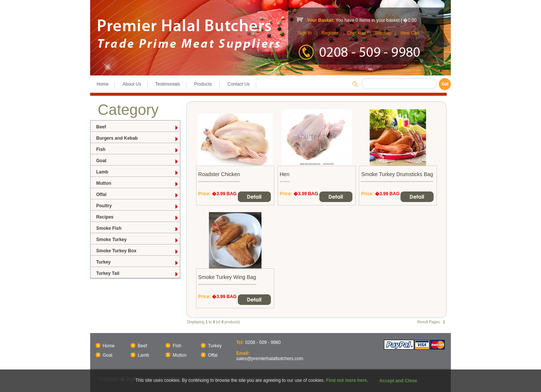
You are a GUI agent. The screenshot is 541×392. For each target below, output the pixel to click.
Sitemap (383, 33)
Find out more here (347, 380)
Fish (138, 150)
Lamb (138, 172)
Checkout (357, 33)
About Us (132, 84)
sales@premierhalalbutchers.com (270, 359)
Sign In (305, 33)
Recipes (138, 217)
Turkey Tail (138, 274)
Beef (138, 127)
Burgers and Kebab (138, 138)
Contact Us (238, 84)
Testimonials (168, 84)
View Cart (410, 33)
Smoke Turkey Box (138, 251)
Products (204, 84)
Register (330, 33)
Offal (138, 195)
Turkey (138, 262)
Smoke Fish (138, 228)
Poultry (138, 206)
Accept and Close (398, 381)
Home (103, 84)
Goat (138, 161)
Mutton (138, 183)
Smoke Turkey (138, 240)
